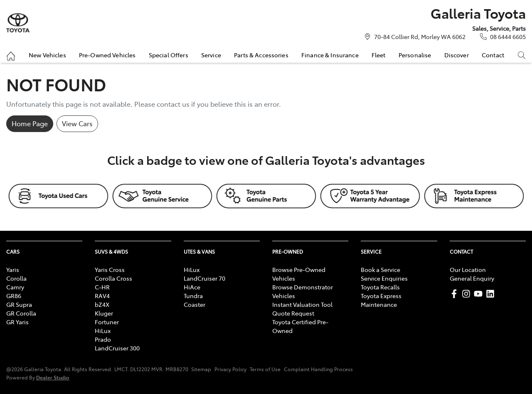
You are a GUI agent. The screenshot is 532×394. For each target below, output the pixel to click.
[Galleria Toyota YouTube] (480, 294)
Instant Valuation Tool (302, 304)
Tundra (193, 296)
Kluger (104, 313)
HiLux (103, 330)
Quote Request (293, 313)
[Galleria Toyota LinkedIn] (492, 294)
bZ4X (102, 304)
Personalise (415, 55)
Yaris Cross (110, 269)
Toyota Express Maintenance (381, 300)
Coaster (195, 304)
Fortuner (107, 322)
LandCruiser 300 (117, 348)
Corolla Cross (113, 278)
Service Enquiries (384, 278)
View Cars (77, 123)
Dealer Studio (53, 377)
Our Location (468, 269)
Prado (103, 339)
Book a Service (381, 269)
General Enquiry (472, 278)
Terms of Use (265, 369)
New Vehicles (47, 55)
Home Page (30, 123)
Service (211, 55)
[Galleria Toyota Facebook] (456, 294)
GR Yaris (17, 322)
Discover (457, 55)
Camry (15, 287)
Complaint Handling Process (318, 369)
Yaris (13, 269)
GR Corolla (21, 313)
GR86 (14, 296)
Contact (493, 55)
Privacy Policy (230, 369)
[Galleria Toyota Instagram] (468, 294)
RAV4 (102, 296)
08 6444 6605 (508, 37)
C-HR (102, 287)
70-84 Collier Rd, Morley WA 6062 (420, 37)
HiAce (192, 287)
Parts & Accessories (261, 55)
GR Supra (19, 304)
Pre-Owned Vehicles (107, 55)
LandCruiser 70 (204, 278)
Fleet (379, 55)
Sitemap (201, 369)
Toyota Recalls (380, 287)
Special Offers (169, 55)
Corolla (16, 278)
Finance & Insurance (330, 55)
